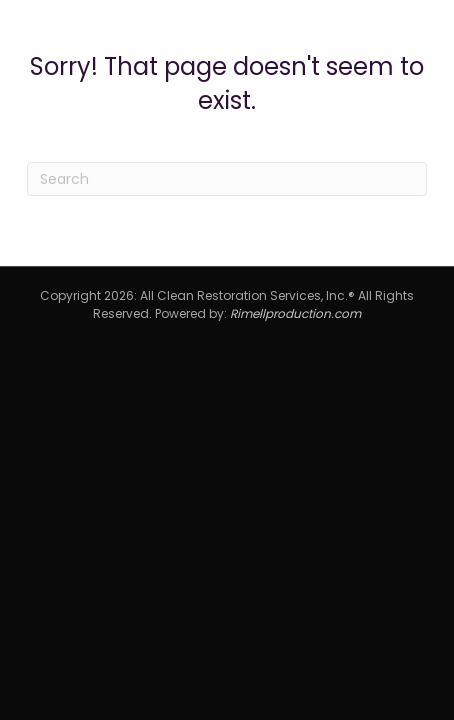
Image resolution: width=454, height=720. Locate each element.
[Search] (227, 179)
